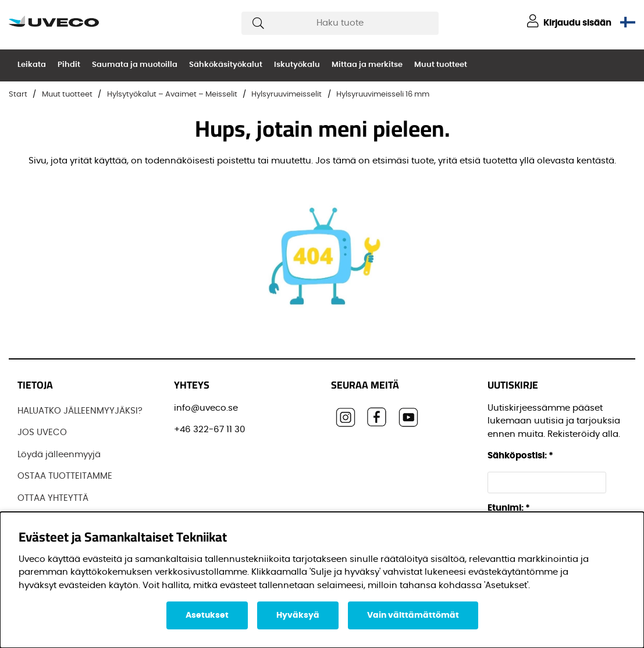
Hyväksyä (298, 615)
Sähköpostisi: (520, 456)
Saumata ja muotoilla (135, 65)
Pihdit (69, 65)
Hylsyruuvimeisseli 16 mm (383, 95)
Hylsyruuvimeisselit (287, 95)
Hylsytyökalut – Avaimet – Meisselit (172, 95)
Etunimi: (509, 508)
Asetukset (207, 615)
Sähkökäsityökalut (226, 65)
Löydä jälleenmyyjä (59, 455)
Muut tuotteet (441, 65)
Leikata (32, 65)
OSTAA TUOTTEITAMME (65, 476)
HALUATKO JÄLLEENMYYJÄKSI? (80, 411)
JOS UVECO (42, 432)
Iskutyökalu (297, 65)
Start (18, 95)
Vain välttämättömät (413, 615)
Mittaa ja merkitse (367, 65)
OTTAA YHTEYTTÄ (53, 498)
